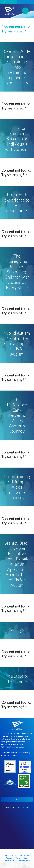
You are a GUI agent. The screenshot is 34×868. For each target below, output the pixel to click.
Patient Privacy (24, 861)
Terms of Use (8, 855)
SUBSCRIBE (17, 799)
